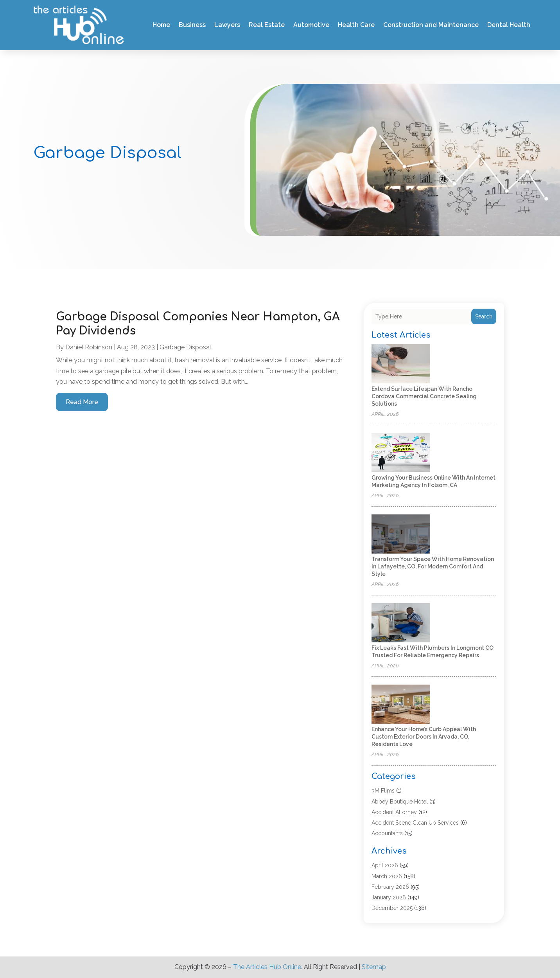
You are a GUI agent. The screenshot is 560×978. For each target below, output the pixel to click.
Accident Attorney (394, 812)
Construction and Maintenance (431, 25)
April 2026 (385, 865)
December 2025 (392, 908)
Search (484, 316)
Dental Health (509, 25)
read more (82, 402)
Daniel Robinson (89, 347)
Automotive (311, 25)
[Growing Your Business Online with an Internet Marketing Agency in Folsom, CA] (401, 453)
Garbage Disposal (185, 347)
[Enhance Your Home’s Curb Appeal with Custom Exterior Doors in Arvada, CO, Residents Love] (401, 705)
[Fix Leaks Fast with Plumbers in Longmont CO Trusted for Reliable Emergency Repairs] (401, 623)
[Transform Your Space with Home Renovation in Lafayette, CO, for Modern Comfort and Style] (401, 535)
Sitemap (374, 967)
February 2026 (390, 887)
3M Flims (383, 791)
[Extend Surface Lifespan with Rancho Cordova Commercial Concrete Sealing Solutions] (401, 364)
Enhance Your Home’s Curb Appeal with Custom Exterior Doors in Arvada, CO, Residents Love (424, 737)
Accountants (387, 833)
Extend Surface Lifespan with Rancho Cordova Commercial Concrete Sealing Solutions (424, 396)
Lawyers (227, 25)
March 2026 (387, 876)
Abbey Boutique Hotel (400, 802)
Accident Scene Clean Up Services (415, 823)
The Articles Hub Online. (268, 967)
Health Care (356, 25)
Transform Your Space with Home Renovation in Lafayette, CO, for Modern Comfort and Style (433, 566)
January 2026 (389, 897)
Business (192, 25)
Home (161, 25)
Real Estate (267, 25)
